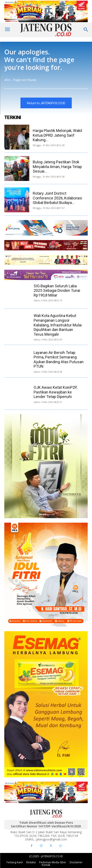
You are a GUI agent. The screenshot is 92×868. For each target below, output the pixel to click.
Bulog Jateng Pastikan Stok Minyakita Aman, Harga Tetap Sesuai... (57, 167)
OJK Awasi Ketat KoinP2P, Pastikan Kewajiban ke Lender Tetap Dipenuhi (55, 392)
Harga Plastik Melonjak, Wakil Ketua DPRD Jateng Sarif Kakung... (57, 135)
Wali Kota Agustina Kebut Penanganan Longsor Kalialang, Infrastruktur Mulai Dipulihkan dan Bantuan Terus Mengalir (58, 325)
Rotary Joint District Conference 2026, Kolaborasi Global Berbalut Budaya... (57, 198)
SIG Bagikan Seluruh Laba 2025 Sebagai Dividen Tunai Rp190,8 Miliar (57, 291)
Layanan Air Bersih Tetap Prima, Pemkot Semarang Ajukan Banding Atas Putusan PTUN (59, 360)
